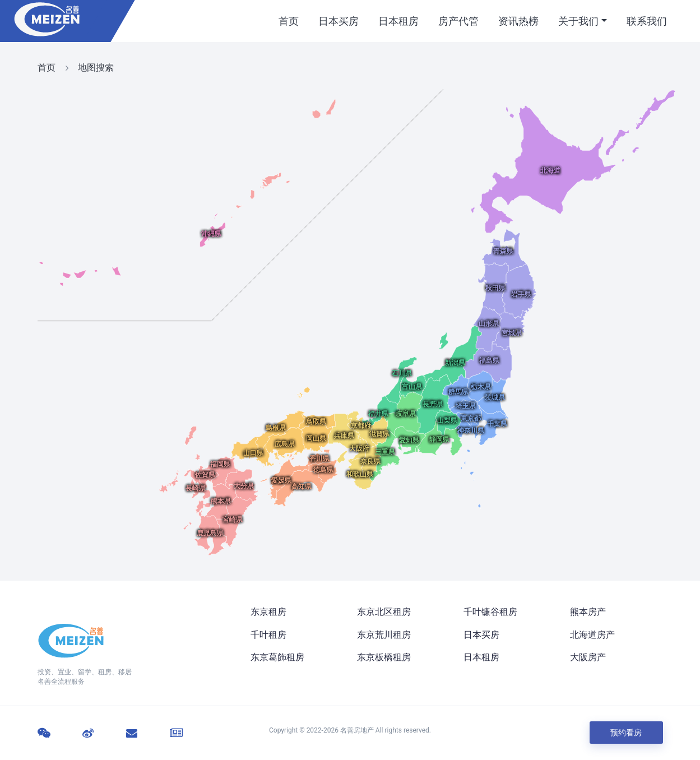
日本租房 (398, 21)
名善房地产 (357, 730)
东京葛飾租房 (277, 657)
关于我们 (578, 21)
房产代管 (458, 21)
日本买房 (339, 21)
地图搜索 (96, 68)
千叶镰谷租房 (490, 612)
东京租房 (268, 612)
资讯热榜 (518, 21)
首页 (289, 21)
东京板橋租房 (384, 657)
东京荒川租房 (384, 635)
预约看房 (626, 733)
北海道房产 (592, 635)
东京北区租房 (384, 612)
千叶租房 (268, 635)
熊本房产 (588, 612)
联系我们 (647, 21)
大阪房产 (588, 657)
